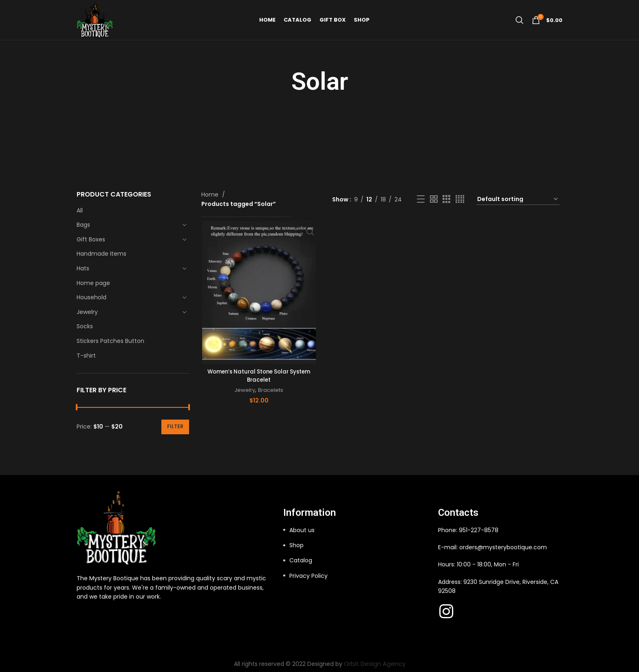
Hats (83, 268)
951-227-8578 (479, 530)
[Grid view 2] (434, 199)
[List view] (421, 199)
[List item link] (357, 530)
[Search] (520, 31)
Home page (93, 283)
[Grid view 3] (446, 199)
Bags (83, 225)
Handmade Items (101, 254)
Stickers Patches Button (110, 341)
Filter (175, 426)
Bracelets (270, 390)
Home (211, 195)
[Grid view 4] (460, 199)
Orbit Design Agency (375, 663)
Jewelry (87, 312)
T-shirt (86, 356)
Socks (85, 326)
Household (91, 297)
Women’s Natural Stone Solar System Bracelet (258, 375)
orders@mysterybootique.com (503, 547)
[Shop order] (518, 199)
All (80, 210)
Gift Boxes (91, 239)
